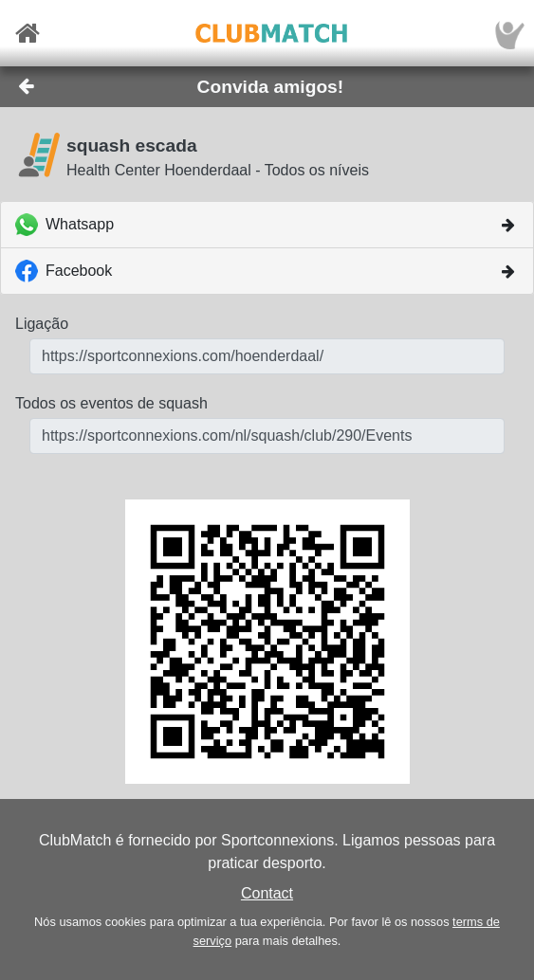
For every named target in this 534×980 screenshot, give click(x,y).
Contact (267, 893)
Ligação (42, 324)
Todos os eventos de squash (111, 403)
